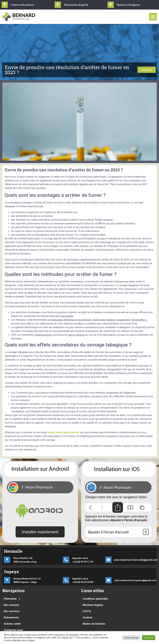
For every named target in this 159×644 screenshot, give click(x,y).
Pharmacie (12, 599)
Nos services (12, 611)
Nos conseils (12, 605)
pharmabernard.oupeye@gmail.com (135, 580)
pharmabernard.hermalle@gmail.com (136, 560)
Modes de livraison (94, 624)
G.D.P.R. (87, 611)
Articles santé (12, 624)
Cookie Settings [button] (131, 638)
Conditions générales (95, 599)
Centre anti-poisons (23, 5)
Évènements (11, 617)
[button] (153, 17)
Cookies (88, 617)
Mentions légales (93, 605)
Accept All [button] (149, 638)
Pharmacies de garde (76, 5)
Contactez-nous (13, 630)
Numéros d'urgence (128, 5)
